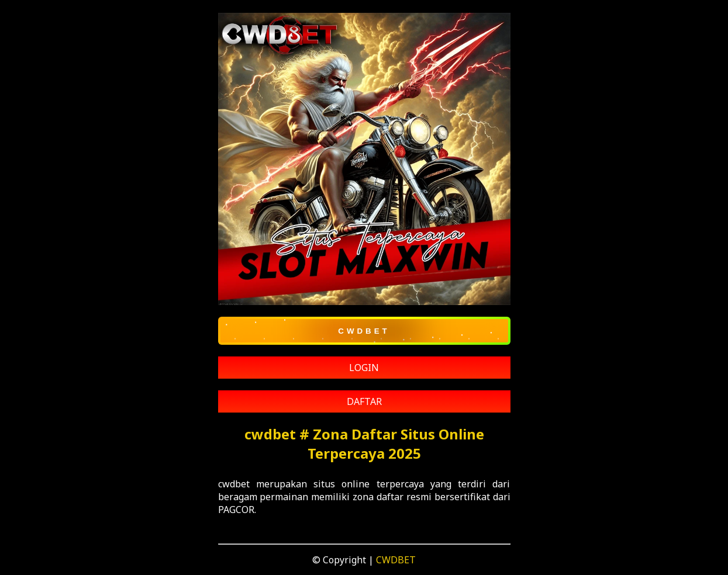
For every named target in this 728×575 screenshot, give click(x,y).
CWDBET (396, 560)
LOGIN (364, 368)
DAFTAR (364, 401)
